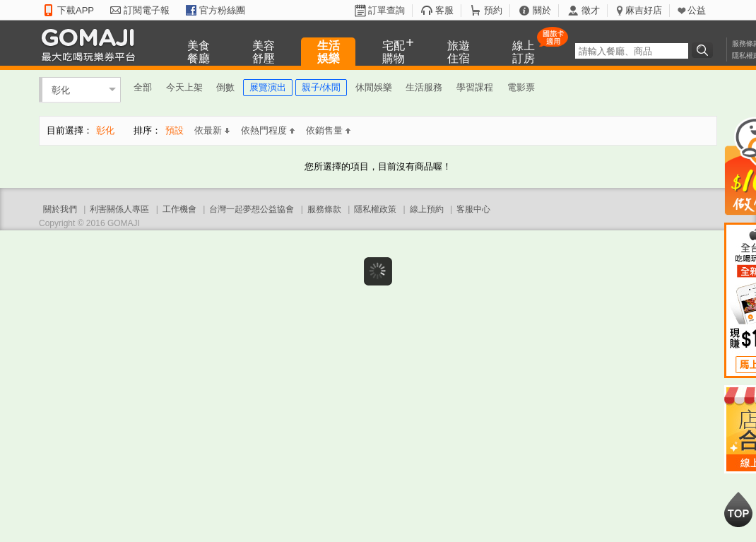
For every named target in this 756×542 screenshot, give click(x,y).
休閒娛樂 (374, 87)
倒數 (225, 87)
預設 (175, 130)
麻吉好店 (644, 10)
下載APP (76, 10)
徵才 (591, 10)
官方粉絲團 (222, 10)
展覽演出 (268, 87)
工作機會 (179, 209)
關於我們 (60, 209)
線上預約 (427, 209)
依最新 (212, 130)
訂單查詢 (386, 10)
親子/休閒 (321, 87)
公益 (697, 10)
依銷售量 (328, 130)
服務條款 (324, 209)
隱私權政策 (375, 209)
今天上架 (184, 87)
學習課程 (475, 87)
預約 (493, 10)
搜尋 (704, 50)
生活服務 (424, 87)
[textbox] (632, 51)
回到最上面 (738, 509)
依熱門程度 (268, 130)
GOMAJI (92, 44)
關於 (542, 10)
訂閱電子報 (147, 10)
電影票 (521, 87)
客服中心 (473, 209)
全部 (143, 87)
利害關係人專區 (119, 209)
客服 (444, 10)
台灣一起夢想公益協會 (252, 209)
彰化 (61, 89)
